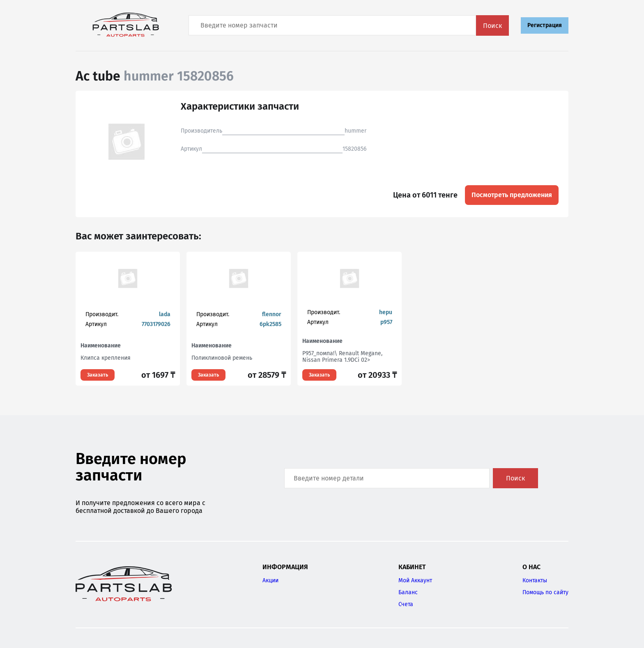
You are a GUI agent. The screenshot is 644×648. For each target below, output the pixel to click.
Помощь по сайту (545, 592)
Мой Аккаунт (415, 580)
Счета (406, 604)
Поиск (492, 26)
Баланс (408, 592)
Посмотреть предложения (512, 195)
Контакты (535, 580)
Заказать (98, 375)
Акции (270, 580)
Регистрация (545, 25)
